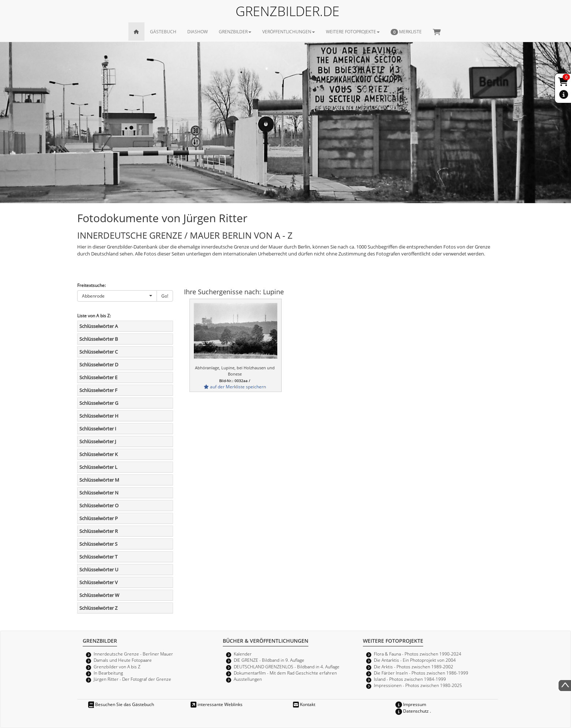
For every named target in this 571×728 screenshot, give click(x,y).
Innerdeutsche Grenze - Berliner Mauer (133, 654)
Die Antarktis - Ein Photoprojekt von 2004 (415, 660)
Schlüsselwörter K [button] (99, 454)
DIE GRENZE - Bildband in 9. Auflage (269, 660)
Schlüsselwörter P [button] (99, 518)
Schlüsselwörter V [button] (99, 582)
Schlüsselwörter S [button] (98, 544)
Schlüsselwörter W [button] (99, 595)
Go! (165, 296)
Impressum (411, 704)
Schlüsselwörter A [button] (99, 326)
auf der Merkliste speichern (235, 387)
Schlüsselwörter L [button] (98, 467)
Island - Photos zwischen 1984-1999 (410, 679)
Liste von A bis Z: (94, 316)
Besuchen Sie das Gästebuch (121, 704)
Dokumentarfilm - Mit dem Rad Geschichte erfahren (285, 673)
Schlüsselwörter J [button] (98, 441)
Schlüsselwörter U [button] (99, 570)
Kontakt (304, 704)
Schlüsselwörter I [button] (98, 429)
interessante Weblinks (217, 704)
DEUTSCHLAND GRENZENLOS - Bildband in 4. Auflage (287, 667)
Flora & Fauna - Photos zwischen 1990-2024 (418, 654)
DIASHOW (198, 31)
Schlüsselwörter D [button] (99, 365)
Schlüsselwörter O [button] (99, 505)
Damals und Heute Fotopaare (123, 660)
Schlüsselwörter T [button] (98, 557)
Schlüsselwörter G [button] (99, 403)
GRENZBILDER (235, 31)
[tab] (125, 326)
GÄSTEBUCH (163, 31)
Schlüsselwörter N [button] (99, 493)
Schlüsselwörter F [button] (98, 390)
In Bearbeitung (108, 673)
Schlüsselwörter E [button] (98, 377)
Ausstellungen (248, 679)
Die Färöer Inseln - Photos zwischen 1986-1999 (421, 673)
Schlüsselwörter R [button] (99, 531)
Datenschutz (412, 711)
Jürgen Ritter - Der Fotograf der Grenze (132, 679)
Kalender (243, 654)
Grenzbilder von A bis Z (117, 667)
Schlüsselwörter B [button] (99, 339)
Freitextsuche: (91, 285)
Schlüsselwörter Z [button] (98, 608)
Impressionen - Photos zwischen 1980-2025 (418, 685)
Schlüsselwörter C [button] (99, 352)
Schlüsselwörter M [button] (99, 480)
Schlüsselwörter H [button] (99, 416)
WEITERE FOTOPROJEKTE (353, 31)
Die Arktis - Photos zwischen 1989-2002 (414, 667)
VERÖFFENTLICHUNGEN (289, 31)
